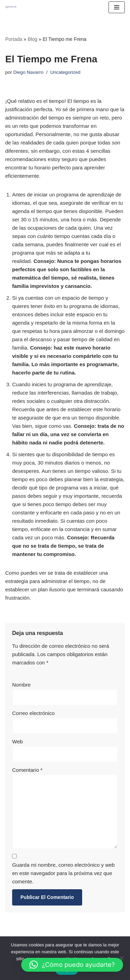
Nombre (21, 685)
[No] (121, 958)
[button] (72, 965)
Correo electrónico (33, 713)
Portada (14, 39)
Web (18, 741)
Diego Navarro (28, 72)
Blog (33, 39)
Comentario (27, 770)
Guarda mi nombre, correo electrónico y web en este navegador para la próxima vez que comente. (63, 873)
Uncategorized (65, 72)
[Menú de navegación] (117, 7)
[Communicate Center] (11, 7)
